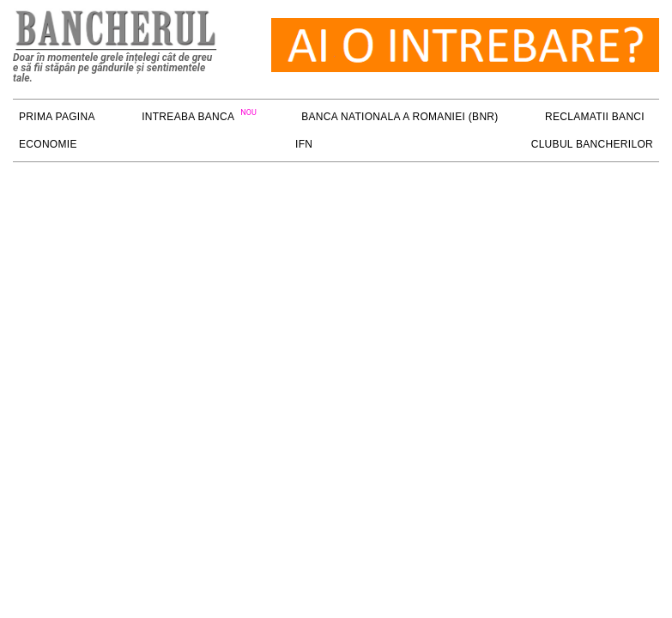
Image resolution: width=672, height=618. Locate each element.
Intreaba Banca (188, 117)
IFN (304, 144)
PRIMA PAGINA (57, 117)
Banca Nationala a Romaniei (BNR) (400, 117)
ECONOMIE (48, 144)
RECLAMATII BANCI (595, 117)
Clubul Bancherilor (592, 144)
